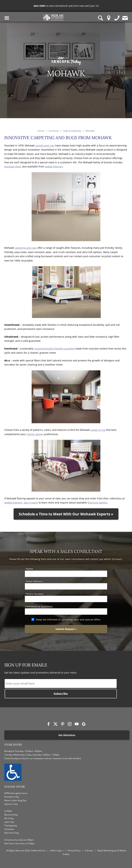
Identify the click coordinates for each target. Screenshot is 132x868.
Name (30, 569)
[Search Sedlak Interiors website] (101, 18)
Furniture (54, 131)
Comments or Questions (39, 606)
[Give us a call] (117, 18)
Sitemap (89, 851)
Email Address (34, 581)
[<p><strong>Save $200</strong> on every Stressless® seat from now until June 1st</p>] (66, 6)
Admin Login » (57, 851)
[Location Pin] (109, 18)
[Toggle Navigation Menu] (7, 18)
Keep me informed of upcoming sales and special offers (68, 620)
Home (41, 131)
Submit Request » (66, 629)
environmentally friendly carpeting (55, 349)
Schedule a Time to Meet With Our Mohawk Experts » (66, 514)
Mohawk (90, 131)
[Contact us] (125, 18)
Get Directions (67, 735)
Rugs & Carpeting (72, 131)
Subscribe (61, 694)
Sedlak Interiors (54, 166)
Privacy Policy (74, 851)
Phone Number (35, 594)
